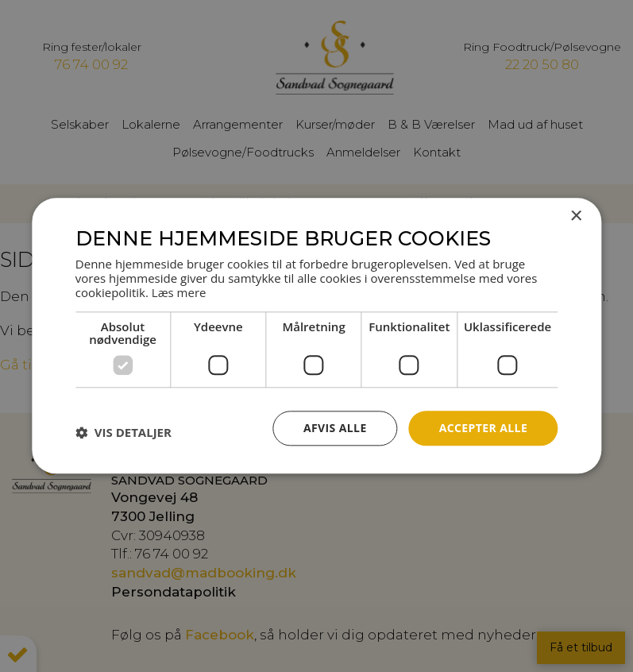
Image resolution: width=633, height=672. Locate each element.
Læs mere (179, 292)
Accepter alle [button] (483, 428)
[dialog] (316, 336)
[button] (124, 432)
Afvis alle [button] (335, 428)
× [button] (575, 216)
